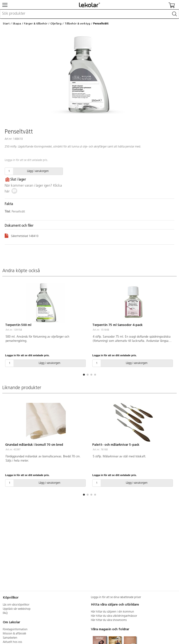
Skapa (17, 24)
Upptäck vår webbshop (17, 609)
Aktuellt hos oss (12, 642)
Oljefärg (56, 24)
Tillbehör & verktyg (77, 24)
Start (6, 24)
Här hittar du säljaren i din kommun (112, 612)
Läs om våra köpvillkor (16, 605)
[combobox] (89, 14)
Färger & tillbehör (36, 24)
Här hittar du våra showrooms (109, 620)
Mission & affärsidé (14, 634)
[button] (84, 375)
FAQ (5, 613)
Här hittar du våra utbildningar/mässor (114, 616)
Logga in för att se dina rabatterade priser (116, 597)
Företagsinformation (15, 630)
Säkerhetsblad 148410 (22, 235)
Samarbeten (10, 638)
